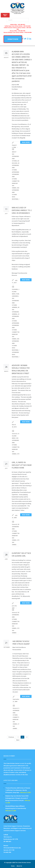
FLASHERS (15, 289)
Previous (11, 737)
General (14, 434)
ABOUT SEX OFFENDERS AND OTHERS (15, 156)
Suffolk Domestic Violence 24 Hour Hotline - (15, 28)
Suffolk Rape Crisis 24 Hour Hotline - (14, 26)
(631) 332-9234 (27, 26)
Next (18, 740)
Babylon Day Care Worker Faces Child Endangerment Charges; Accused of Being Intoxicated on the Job (17, 798)
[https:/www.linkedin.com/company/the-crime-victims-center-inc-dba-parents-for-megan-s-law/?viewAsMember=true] (30, 39)
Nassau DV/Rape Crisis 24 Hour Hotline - (14, 32)
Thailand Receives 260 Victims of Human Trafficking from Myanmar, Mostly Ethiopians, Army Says (18, 790)
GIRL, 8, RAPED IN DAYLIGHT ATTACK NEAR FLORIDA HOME (22, 465)
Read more (26, 142)
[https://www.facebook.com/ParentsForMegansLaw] (23, 39)
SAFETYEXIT (5, 15)
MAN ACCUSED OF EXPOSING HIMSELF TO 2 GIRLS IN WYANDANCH (22, 210)
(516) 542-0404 (28, 32)
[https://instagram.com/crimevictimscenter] (28, 39)
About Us (19, 866)
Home (13, 866)
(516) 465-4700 (22, 31)
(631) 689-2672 (22, 25)
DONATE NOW (13, 39)
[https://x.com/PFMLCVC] (25, 39)
